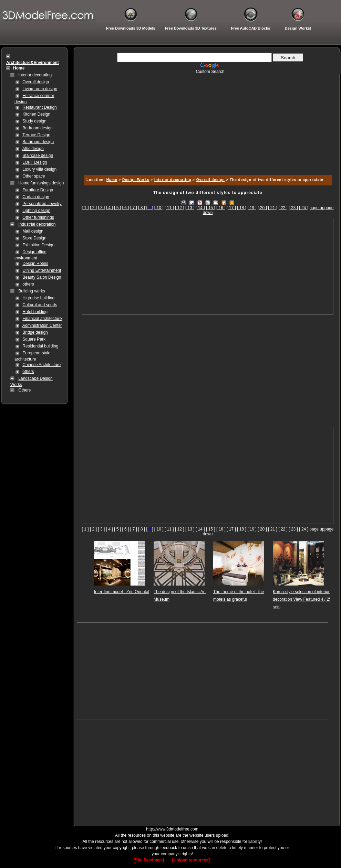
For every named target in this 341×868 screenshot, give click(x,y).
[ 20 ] (262, 208)
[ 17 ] (231, 208)
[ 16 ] (221, 208)
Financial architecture (42, 319)
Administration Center (42, 325)
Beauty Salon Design (42, 277)
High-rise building (38, 298)
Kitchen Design (36, 114)
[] (149, 208)
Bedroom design (37, 128)
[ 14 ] (200, 208)
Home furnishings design (41, 183)
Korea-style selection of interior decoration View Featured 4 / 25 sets (302, 599)
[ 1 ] (85, 208)
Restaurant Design (39, 107)
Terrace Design (36, 135)
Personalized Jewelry (42, 204)
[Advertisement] (207, 122)
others (28, 284)
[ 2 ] (93, 208)
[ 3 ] (101, 208)
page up (317, 208)
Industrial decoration (37, 224)
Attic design (33, 149)
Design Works (136, 180)
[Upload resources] (192, 860)
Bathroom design (38, 142)
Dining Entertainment (42, 270)
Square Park (34, 339)
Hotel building (35, 312)
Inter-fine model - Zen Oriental (122, 592)
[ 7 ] (134, 208)
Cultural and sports (40, 305)
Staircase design (38, 156)
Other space (34, 176)
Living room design (40, 89)
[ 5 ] (117, 208)
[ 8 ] (142, 208)
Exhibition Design (38, 245)
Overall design (36, 82)
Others (24, 390)
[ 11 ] (169, 208)
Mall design (33, 231)
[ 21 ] (273, 208)
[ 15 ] (211, 208)
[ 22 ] (283, 208)
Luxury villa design (39, 169)
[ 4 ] (110, 208)
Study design (34, 121)
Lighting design (36, 211)
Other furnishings (38, 217)
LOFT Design (35, 162)
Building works (32, 291)
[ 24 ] (304, 208)
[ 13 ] (190, 208)
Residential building (40, 346)
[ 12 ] (180, 208)
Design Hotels (35, 264)
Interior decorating (35, 75)
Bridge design (35, 332)
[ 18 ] (242, 208)
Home (112, 180)
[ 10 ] (159, 208)
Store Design (34, 238)
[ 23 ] (293, 208)
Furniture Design (38, 190)
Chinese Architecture (42, 365)
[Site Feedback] (149, 860)
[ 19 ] (252, 208)
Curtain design (36, 197)
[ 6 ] (125, 208)
